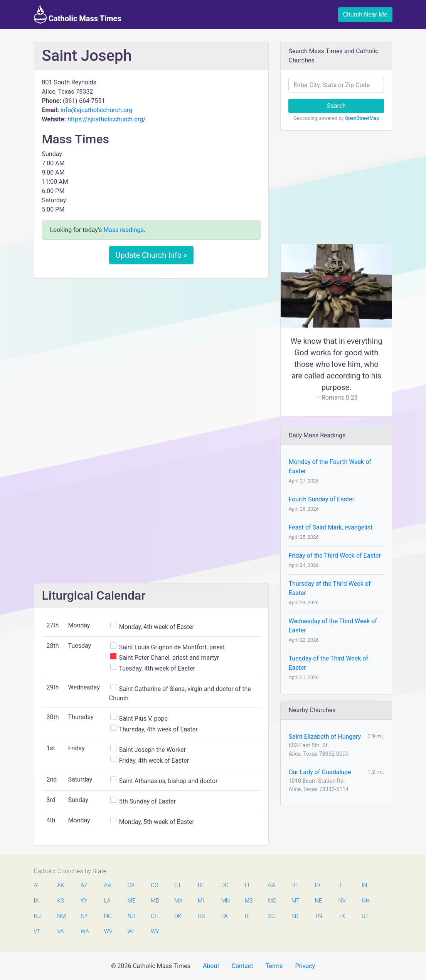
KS (61, 901)
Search (336, 106)
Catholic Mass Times (78, 15)
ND (131, 916)
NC (108, 916)
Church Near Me (365, 14)
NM (61, 916)
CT (178, 885)
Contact (242, 966)
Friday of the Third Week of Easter (334, 556)
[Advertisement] (152, 342)
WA (84, 932)
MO (272, 901)
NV (342, 901)
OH (155, 916)
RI (247, 916)
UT (365, 916)
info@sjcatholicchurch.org (96, 110)
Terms (274, 966)
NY (84, 916)
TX (341, 916)
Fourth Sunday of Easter (321, 499)
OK (178, 916)
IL (340, 885)
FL (248, 885)
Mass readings (124, 230)
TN (319, 916)
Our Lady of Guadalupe (320, 772)
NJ (37, 916)
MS (248, 901)
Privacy (305, 966)
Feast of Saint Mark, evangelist (330, 527)
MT (295, 901)
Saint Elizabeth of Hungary (325, 737)
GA (272, 885)
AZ (84, 885)
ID (317, 885)
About (211, 966)
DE (201, 885)
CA (131, 885)
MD (155, 901)
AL (37, 885)
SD (295, 916)
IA (36, 901)
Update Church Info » (152, 255)
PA (225, 916)
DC (225, 885)
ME (131, 901)
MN (225, 901)
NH (365, 901)
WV (108, 932)
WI (131, 932)
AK (61, 885)
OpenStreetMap (362, 118)
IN (364, 885)
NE (318, 901)
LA (107, 901)
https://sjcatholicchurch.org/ (107, 119)
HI (294, 885)
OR (201, 916)
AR (108, 885)
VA (60, 932)
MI (201, 901)
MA (178, 901)
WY (155, 932)
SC (271, 916)
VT (37, 932)
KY (84, 901)
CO (154, 885)
